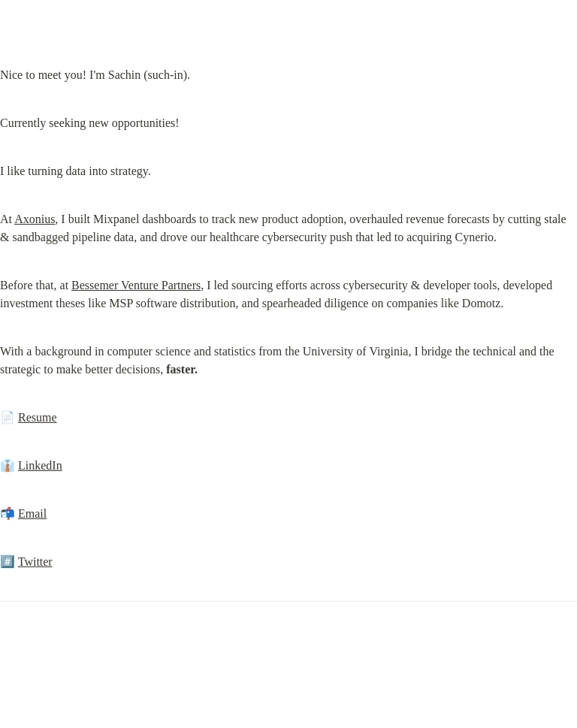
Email (32, 514)
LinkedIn (40, 465)
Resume (38, 417)
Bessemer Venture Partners (136, 285)
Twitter (35, 562)
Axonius (35, 219)
